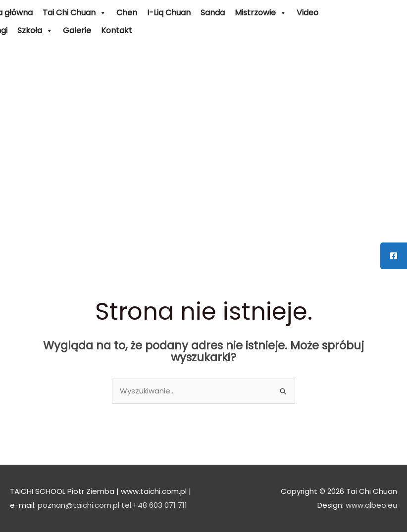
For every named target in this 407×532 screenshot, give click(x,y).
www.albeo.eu (371, 505)
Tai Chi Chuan (75, 13)
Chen (127, 13)
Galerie (77, 30)
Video (307, 13)
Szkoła (35, 31)
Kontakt (117, 30)
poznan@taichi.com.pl (78, 505)
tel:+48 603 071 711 (154, 505)
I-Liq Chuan (169, 13)
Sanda (213, 13)
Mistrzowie (261, 13)
